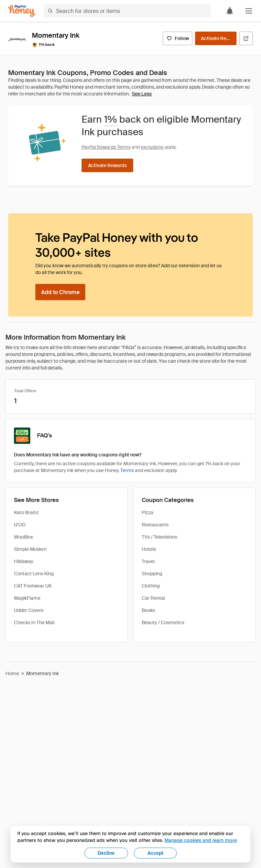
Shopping (152, 574)
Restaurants (155, 525)
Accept (155, 853)
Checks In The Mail (34, 622)
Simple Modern (30, 549)
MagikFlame (27, 598)
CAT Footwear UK (33, 586)
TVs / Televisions (159, 537)
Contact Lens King (34, 574)
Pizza (147, 512)
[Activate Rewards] (216, 38)
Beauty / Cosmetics (163, 622)
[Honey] (22, 11)
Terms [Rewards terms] (127, 470)
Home (12, 673)
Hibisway (24, 561)
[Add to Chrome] (60, 292)
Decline (106, 853)
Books (148, 610)
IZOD (20, 525)
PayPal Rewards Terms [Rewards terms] (106, 147)
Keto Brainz (26, 512)
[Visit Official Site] (246, 38)
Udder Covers (29, 610)
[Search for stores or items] (127, 11)
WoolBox (23, 537)
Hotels (149, 549)
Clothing (151, 586)
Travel (148, 561)
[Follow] (178, 38)
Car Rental (153, 598)
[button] (249, 11)
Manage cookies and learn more (201, 840)
